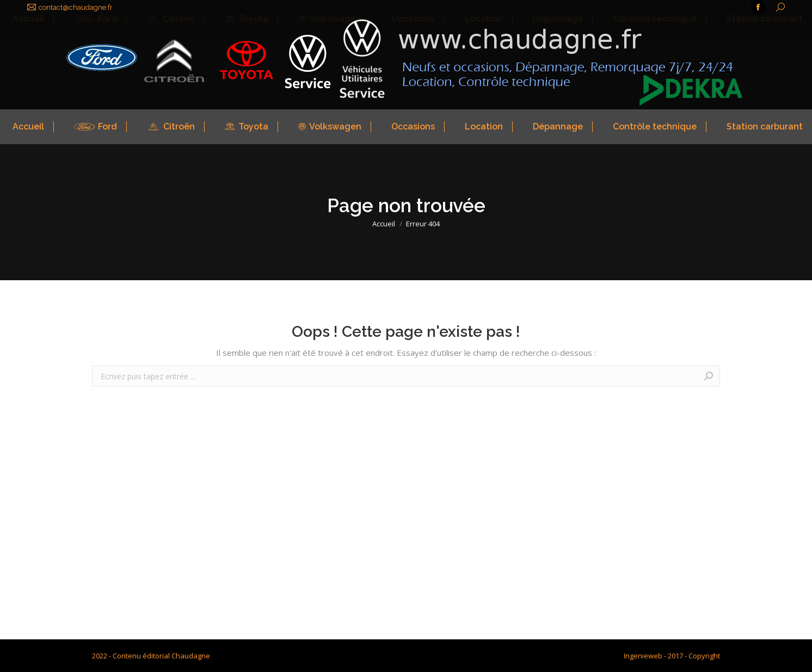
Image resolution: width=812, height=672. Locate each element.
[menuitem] (27, 127)
